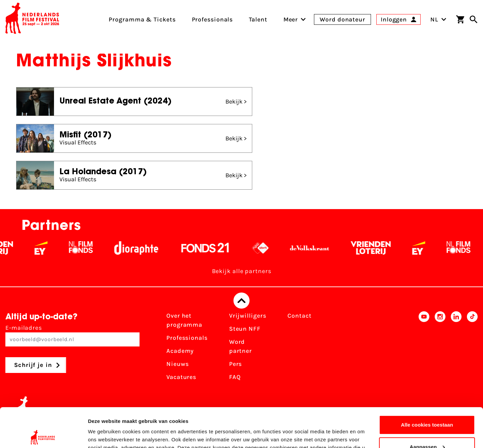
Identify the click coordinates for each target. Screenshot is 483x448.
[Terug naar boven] (241, 301)
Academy (180, 351)
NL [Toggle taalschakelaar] (438, 19)
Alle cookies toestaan (427, 386)
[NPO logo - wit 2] (264, 248)
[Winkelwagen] (460, 19)
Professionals (187, 338)
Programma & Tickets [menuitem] (142, 19)
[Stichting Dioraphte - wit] (140, 248)
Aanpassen (427, 407)
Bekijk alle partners (242, 271)
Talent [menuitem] (258, 19)
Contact (299, 316)
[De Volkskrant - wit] (314, 248)
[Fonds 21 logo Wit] (209, 248)
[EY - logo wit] (45, 248)
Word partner (240, 346)
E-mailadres (72, 335)
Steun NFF (245, 329)
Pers (236, 364)
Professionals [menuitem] (212, 19)
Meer (291, 19)
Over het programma (184, 320)
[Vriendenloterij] (375, 248)
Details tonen (104, 435)
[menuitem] (291, 19)
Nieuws (177, 364)
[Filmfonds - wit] (85, 248)
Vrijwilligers (248, 316)
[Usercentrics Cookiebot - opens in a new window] (43, 435)
